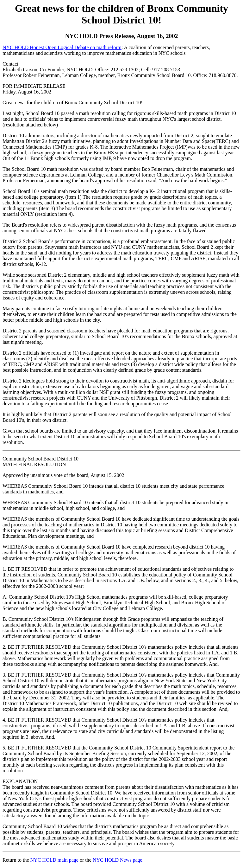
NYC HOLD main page (54, 860)
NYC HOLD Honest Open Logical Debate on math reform (62, 47)
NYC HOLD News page (118, 860)
